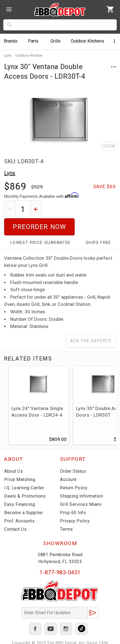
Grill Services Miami (81, 487)
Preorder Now (81, 209)
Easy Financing (19, 487)
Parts (33, 41)
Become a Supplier (24, 496)
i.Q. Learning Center (24, 471)
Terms (66, 512)
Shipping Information (81, 479)
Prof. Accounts (19, 504)
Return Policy (74, 471)
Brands (11, 41)
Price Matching (20, 462)
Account (68, 462)
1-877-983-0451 (60, 555)
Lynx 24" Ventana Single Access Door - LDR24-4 (37, 395)
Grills (56, 41)
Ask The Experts (91, 324)
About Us (14, 454)
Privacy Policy (75, 504)
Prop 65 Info (73, 496)
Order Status (73, 454)
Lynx (10, 173)
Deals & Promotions (25, 479)
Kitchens (88, 41)
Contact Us (15, 512)
